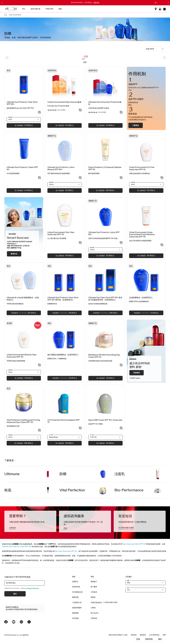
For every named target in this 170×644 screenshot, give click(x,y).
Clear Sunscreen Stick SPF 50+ (134, 544)
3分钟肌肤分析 (77, 592)
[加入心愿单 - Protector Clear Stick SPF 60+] (40, 113)
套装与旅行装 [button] (105, 9)
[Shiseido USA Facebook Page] (6, 622)
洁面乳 (120, 474)
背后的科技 (76, 587)
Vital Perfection (72, 490)
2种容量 (10, 117)
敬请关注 (14, 254)
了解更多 (136, 125)
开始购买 (137, 373)
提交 (15, 594)
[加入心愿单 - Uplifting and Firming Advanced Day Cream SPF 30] (40, 430)
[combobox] (87, 15)
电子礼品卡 (95, 613)
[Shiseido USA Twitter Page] (29, 622)
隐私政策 (30, 588)
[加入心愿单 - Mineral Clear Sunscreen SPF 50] (40, 365)
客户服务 (94, 587)
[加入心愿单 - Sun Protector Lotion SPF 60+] (121, 243)
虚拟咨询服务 (77, 608)
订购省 (93, 608)
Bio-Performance (129, 490)
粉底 (8, 490)
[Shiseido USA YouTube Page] (14, 622)
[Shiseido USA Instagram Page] (21, 622)
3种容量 (133, 182)
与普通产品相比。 (135, 378)
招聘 (164, 635)
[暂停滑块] (156, 3)
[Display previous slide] (7, 58)
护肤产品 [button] (67, 9)
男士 (94, 9)
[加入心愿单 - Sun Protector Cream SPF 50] (40, 178)
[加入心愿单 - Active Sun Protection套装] (121, 113)
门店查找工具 (77, 603)
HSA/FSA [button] (119, 9)
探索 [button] (130, 9)
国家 (128, 581)
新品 (57, 9)
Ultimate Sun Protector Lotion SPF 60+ (17, 547)
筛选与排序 (150, 49)
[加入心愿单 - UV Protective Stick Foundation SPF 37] (80, 428)
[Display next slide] (164, 58)
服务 (160, 639)
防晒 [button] (77, 9)
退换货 (93, 597)
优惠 (138, 639)
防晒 (63, 474)
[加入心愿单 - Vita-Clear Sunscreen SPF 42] (80, 243)
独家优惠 (75, 597)
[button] (164, 9)
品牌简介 (75, 582)
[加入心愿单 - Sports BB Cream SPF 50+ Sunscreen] (121, 428)
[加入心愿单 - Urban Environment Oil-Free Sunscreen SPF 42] (162, 178)
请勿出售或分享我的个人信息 (118, 635)
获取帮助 (149, 639)
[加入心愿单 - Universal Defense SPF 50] (121, 178)
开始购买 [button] (21, 314)
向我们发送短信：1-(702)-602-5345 (104, 603)
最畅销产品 (46, 9)
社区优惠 (75, 618)
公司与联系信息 (154, 635)
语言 (128, 588)
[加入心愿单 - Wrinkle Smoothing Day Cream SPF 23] (121, 365)
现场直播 (75, 613)
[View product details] (24, 84)
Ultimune (12, 474)
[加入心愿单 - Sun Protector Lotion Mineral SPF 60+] (80, 178)
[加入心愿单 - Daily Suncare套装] (80, 110)
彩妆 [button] (85, 9)
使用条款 (134, 635)
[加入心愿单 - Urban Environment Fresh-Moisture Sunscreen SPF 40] (162, 245)
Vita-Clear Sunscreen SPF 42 (66, 551)
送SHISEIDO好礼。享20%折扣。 (85, 3)
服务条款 (36, 588)
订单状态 (94, 592)
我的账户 (94, 582)
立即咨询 (12, 528)
